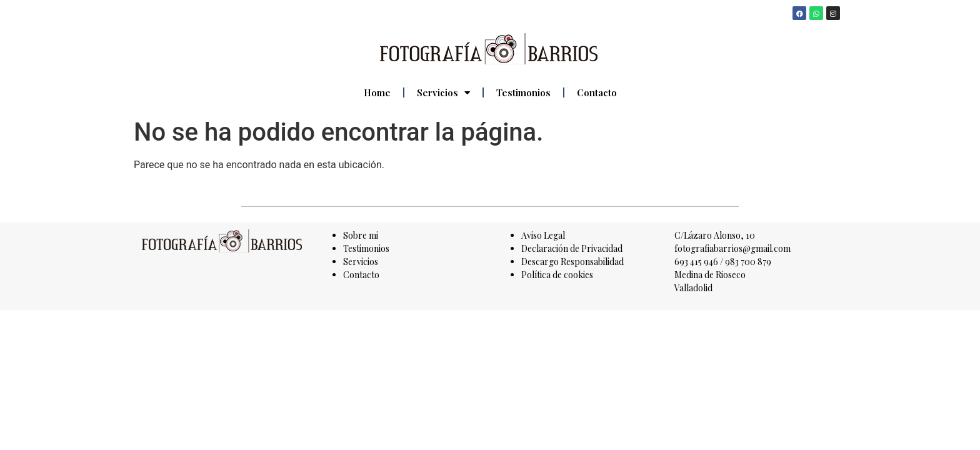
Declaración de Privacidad (572, 248)
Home (377, 92)
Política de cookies (557, 275)
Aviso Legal (543, 235)
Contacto (597, 92)
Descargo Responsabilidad (572, 262)
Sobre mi (361, 235)
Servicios (443, 93)
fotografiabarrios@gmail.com (732, 248)
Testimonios (523, 92)
